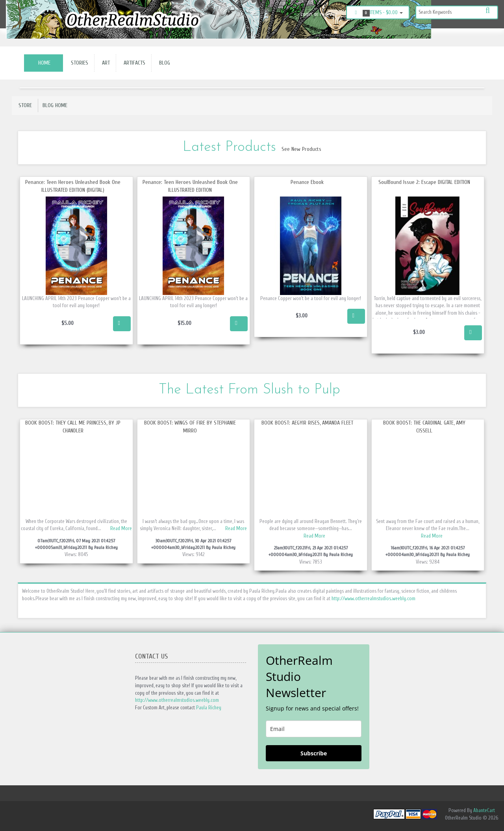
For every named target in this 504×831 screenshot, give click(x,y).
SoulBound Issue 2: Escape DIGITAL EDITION (424, 182)
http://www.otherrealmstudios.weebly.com (373, 598)
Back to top (491, 819)
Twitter (487, 36)
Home (44, 63)
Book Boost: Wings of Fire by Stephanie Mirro (190, 427)
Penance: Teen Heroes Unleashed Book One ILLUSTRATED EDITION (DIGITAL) (73, 186)
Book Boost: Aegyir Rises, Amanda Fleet (307, 423)
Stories (78, 63)
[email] (314, 729)
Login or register (319, 14)
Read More (121, 528)
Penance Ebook (307, 182)
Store (25, 105)
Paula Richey (209, 708)
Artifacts (133, 63)
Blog (163, 63)
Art (104, 63)
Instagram (467, 36)
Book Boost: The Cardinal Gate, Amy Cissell (424, 427)
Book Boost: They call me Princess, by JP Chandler (73, 427)
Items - (378, 13)
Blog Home (55, 105)
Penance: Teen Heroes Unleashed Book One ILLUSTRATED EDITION (190, 186)
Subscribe (314, 753)
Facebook (450, 36)
